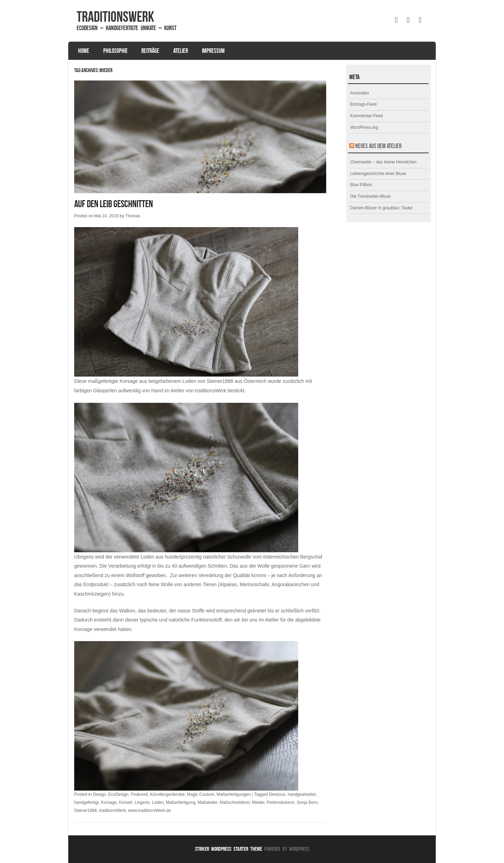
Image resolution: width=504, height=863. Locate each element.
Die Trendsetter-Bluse (370, 196)
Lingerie (142, 802)
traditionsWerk (115, 16)
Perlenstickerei (281, 802)
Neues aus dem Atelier (378, 146)
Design (99, 794)
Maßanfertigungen (234, 794)
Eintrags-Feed (363, 104)
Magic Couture (201, 794)
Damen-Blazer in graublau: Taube (381, 208)
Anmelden (359, 93)
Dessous (277, 794)
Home (84, 51)
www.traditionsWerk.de (149, 811)
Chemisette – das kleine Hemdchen (383, 162)
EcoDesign (118, 794)
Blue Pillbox (361, 185)
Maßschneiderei (234, 802)
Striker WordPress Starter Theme (229, 849)
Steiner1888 (220, 381)
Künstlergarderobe (167, 794)
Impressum (213, 51)
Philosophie (115, 51)
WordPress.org (364, 127)
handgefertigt (86, 802)
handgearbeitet (302, 794)
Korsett (126, 802)
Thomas (133, 216)
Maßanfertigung (181, 802)
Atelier (181, 51)
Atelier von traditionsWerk (198, 391)
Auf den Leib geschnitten (114, 204)
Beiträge (150, 51)
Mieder (258, 802)
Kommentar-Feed (366, 116)
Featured (139, 794)
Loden (158, 802)
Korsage (109, 802)
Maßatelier (208, 802)
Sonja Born (307, 802)
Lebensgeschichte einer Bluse (378, 174)
